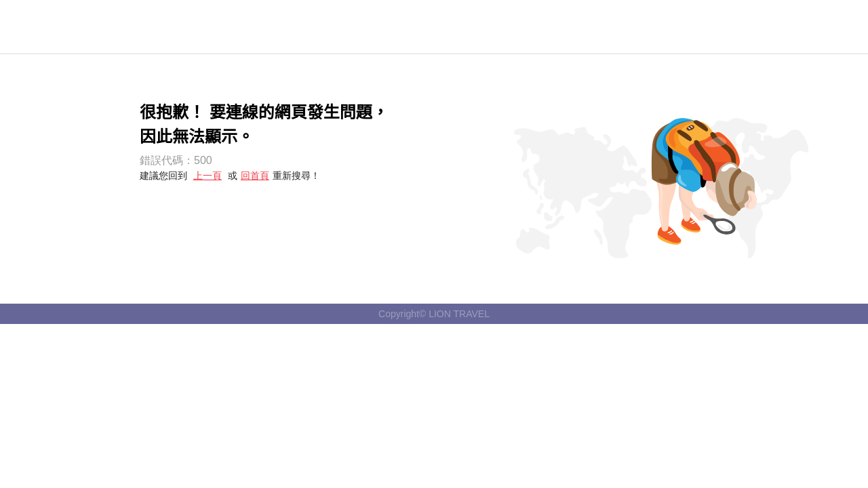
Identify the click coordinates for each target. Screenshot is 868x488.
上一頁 (208, 176)
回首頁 (255, 176)
